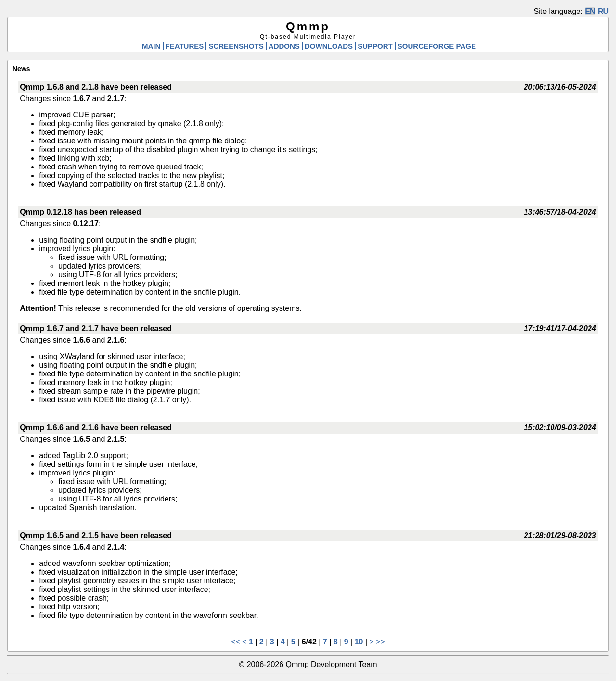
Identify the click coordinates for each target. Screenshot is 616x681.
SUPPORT (375, 46)
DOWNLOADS (329, 46)
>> (380, 642)
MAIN (151, 46)
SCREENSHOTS (236, 46)
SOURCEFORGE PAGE (437, 46)
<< (236, 642)
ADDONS (284, 46)
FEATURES (185, 46)
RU (603, 11)
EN (590, 11)
